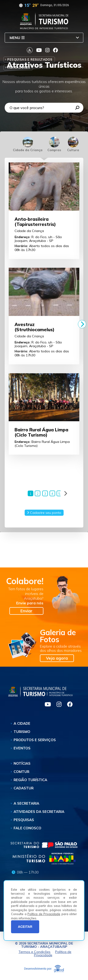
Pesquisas (24, 821)
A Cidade (22, 724)
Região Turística (30, 781)
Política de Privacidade (44, 914)
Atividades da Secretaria (39, 812)
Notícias (22, 764)
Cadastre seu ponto (44, 513)
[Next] (82, 324)
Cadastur (24, 789)
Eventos (22, 749)
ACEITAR (25, 927)
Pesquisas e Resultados (30, 59)
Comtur (21, 772)
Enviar (26, 612)
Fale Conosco (27, 829)
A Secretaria (26, 804)
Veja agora (57, 659)
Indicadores (19, 67)
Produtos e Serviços (35, 741)
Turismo (22, 732)
